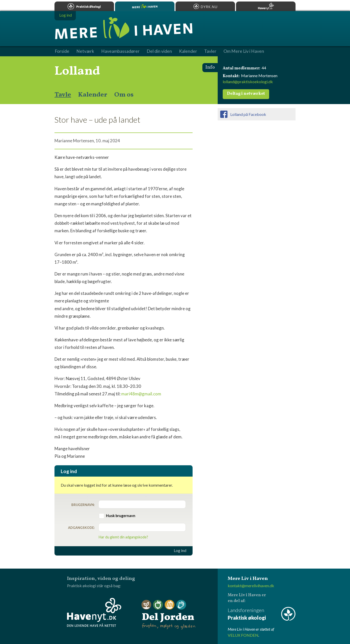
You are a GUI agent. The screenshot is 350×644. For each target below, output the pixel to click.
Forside (62, 51)
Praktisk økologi (84, 6)
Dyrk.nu (205, 6)
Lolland (77, 71)
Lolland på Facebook (248, 114)
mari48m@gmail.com (141, 394)
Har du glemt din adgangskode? (123, 537)
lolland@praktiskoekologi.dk (248, 82)
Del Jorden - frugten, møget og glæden (168, 615)
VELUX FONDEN (243, 635)
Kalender (93, 95)
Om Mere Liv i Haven (244, 51)
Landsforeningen (262, 614)
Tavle (63, 95)
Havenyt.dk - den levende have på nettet (94, 612)
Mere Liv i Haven (145, 6)
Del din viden (159, 51)
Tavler (210, 51)
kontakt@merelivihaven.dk (251, 586)
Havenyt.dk (266, 6)
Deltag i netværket (246, 94)
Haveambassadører (120, 51)
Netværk (85, 51)
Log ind (180, 550)
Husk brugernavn (121, 516)
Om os (124, 95)
